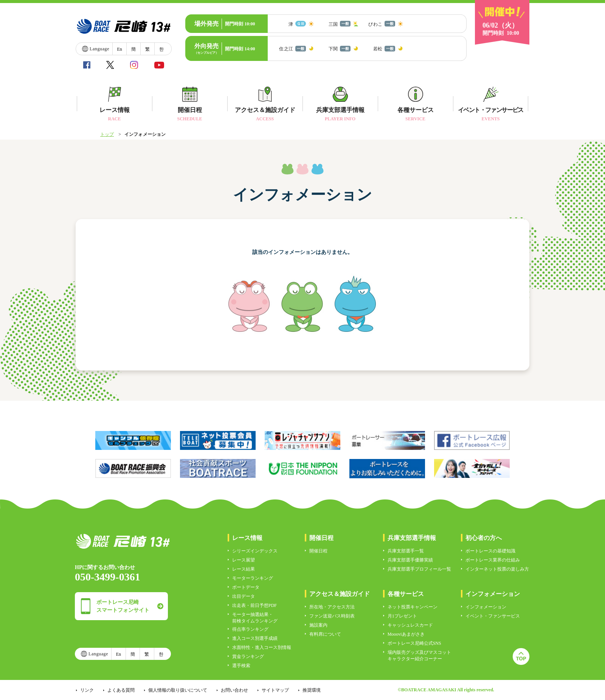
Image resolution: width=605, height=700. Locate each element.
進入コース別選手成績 (255, 638)
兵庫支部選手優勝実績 (410, 560)
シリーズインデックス (255, 551)
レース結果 (244, 569)
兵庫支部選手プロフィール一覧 (419, 569)
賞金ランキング (248, 656)
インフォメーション (486, 607)
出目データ (244, 596)
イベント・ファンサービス (493, 616)
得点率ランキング (250, 629)
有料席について (325, 634)
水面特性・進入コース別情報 (262, 647)
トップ (107, 134)
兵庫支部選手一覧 (406, 551)
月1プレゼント (402, 616)
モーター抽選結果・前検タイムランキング (255, 618)
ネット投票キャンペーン (413, 607)
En (119, 49)
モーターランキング (253, 578)
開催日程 (318, 551)
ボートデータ (246, 587)
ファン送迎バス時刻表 (332, 616)
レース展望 (244, 560)
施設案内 (318, 625)
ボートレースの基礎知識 (490, 551)
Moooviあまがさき (406, 634)
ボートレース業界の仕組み (493, 560)
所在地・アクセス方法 (332, 607)
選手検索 (241, 666)
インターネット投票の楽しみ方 (497, 569)
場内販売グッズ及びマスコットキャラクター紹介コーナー (419, 656)
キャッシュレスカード (410, 625)
